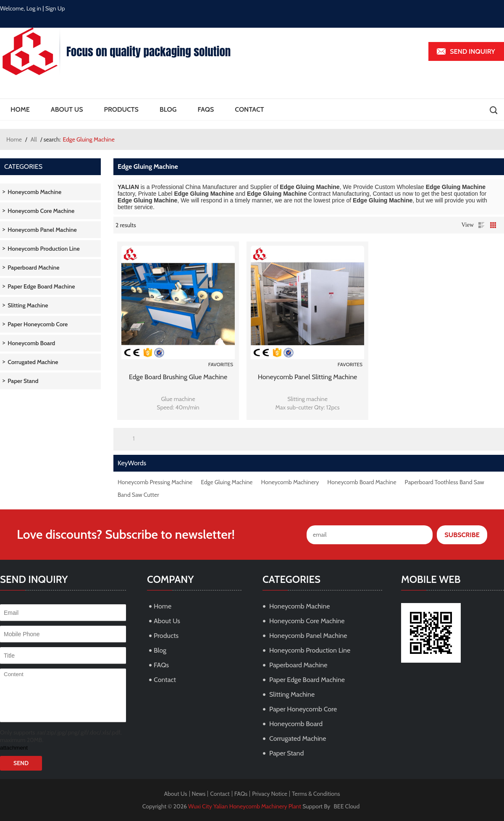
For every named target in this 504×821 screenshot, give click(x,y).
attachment (14, 748)
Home (20, 109)
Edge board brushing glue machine (178, 377)
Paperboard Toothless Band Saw (445, 482)
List (481, 225)
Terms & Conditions (316, 794)
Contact (249, 109)
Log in (34, 8)
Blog (168, 109)
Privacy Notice (270, 794)
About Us (67, 109)
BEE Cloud (347, 806)
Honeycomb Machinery (290, 482)
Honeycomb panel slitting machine (308, 377)
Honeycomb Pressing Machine (155, 482)
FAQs (206, 109)
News (199, 794)
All (34, 139)
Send (21, 763)
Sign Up (55, 8)
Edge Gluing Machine (227, 482)
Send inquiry (472, 51)
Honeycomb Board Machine (362, 482)
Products (121, 109)
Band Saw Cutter (138, 495)
